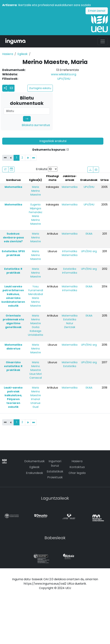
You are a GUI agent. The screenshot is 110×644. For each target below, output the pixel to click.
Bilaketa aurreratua (36, 125)
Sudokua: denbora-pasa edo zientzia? (13, 238)
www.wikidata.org (64, 74)
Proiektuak (55, 477)
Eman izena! (97, 11)
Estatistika (70, 269)
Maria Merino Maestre (36, 191)
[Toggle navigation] (103, 41)
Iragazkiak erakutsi (53, 141)
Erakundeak (34, 473)
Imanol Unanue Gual (36, 403)
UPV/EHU (64, 79)
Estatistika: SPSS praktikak (13, 253)
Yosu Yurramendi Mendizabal (36, 290)
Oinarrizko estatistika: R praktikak (13, 366)
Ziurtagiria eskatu (40, 88)
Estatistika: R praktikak (13, 271)
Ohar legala (77, 473)
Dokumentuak (34, 461)
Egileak (23, 54)
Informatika (70, 251)
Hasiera (8, 54)
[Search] (27, 111)
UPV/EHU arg (89, 251)
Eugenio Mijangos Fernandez (36, 208)
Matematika (13, 187)
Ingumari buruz (55, 463)
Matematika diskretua (13, 347)
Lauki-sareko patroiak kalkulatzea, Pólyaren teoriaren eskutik (13, 397)
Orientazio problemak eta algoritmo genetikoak (13, 321)
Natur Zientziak (70, 325)
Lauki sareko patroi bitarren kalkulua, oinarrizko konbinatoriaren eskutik (13, 296)
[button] (11, 88)
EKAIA (89, 234)
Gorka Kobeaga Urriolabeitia (36, 331)
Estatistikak (55, 471)
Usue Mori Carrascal (36, 376)
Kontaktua (77, 467)
